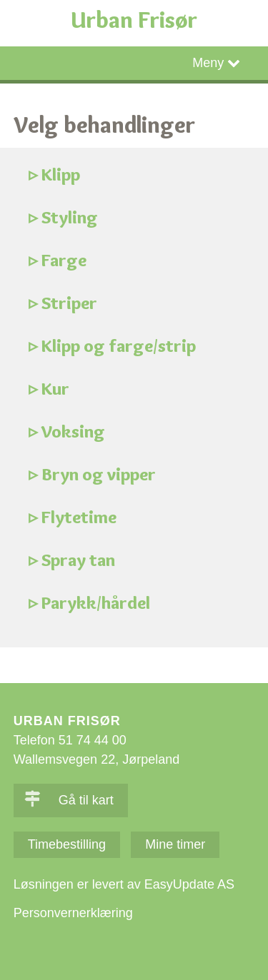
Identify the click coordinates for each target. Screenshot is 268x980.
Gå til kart (69, 800)
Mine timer (175, 844)
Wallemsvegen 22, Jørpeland (96, 759)
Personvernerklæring (73, 913)
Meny (208, 63)
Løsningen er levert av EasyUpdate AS (124, 884)
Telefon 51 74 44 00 (70, 740)
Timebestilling (67, 844)
